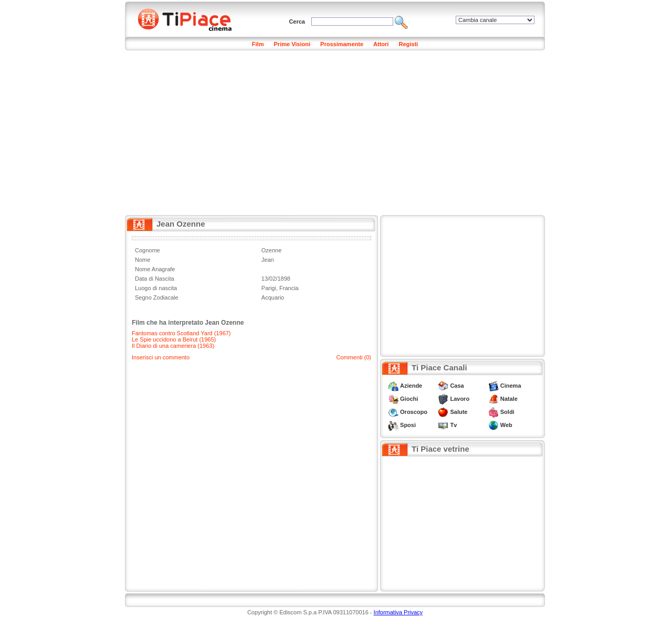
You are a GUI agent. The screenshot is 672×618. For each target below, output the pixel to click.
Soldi (507, 412)
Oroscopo (414, 412)
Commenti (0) (354, 357)
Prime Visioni (292, 44)
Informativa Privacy (398, 612)
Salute (459, 412)
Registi (408, 44)
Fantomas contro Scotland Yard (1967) (181, 333)
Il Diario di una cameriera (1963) (173, 346)
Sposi (408, 425)
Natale (509, 399)
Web (506, 425)
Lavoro (460, 399)
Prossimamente (342, 44)
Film (258, 44)
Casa (457, 386)
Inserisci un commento (161, 357)
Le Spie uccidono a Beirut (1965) (174, 339)
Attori (381, 44)
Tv (453, 425)
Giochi (409, 399)
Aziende (411, 386)
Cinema (511, 386)
